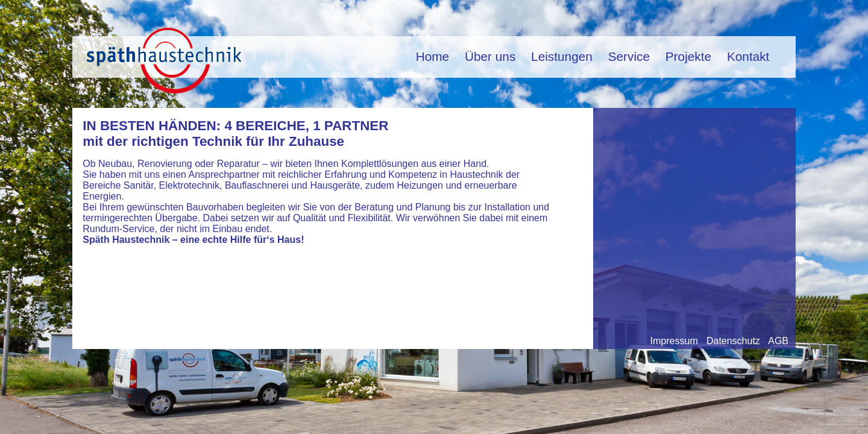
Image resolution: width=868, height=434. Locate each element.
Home (432, 56)
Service (629, 56)
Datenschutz (733, 341)
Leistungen (562, 56)
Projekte (688, 56)
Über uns (490, 56)
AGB (778, 341)
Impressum (674, 341)
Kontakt (748, 56)
